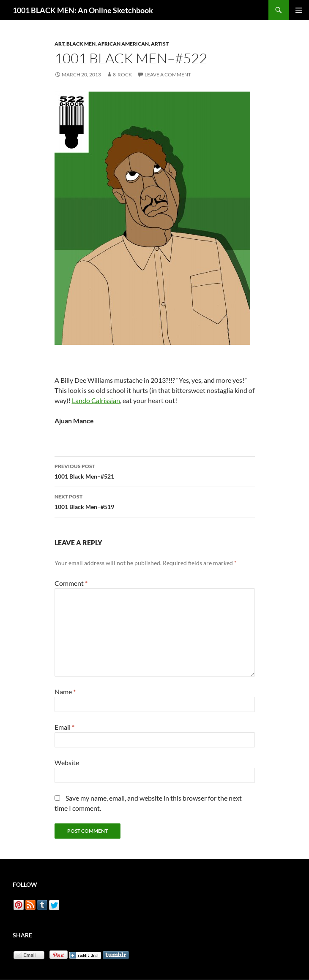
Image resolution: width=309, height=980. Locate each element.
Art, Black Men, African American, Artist (112, 44)
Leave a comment (168, 74)
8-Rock (122, 74)
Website (67, 762)
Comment (71, 583)
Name (65, 692)
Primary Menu (299, 10)
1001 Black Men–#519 (155, 501)
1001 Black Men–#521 (155, 471)
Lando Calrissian (96, 400)
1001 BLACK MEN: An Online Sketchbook (83, 10)
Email (64, 727)
